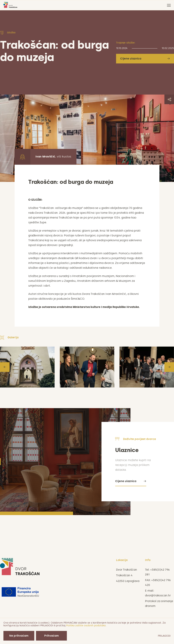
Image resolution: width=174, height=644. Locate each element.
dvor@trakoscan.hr (158, 595)
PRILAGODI (164, 636)
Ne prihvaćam (19, 636)
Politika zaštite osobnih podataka (86, 626)
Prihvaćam (52, 636)
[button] (5, 367)
